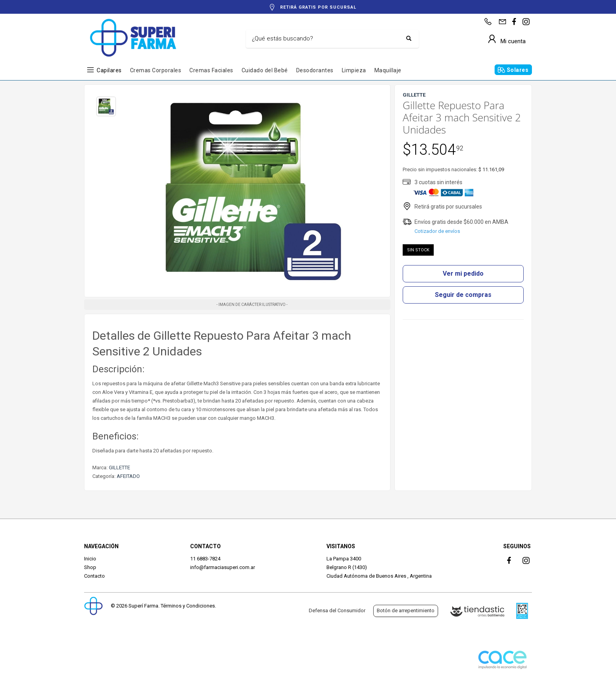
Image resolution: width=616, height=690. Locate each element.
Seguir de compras (463, 295)
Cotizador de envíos (437, 231)
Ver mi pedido (463, 274)
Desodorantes (315, 70)
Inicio (90, 559)
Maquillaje (388, 70)
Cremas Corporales (156, 70)
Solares (518, 70)
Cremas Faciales (211, 70)
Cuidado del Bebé (265, 70)
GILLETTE (119, 468)
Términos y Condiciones (188, 606)
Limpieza (354, 70)
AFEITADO (128, 476)
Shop (90, 567)
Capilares (109, 70)
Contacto (94, 576)
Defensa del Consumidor (337, 610)
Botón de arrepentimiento (406, 610)
